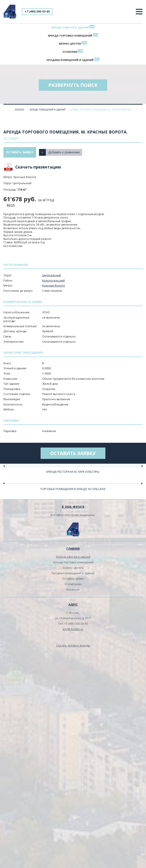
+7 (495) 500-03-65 (37, 11)
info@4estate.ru (73, 629)
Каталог (20, 110)
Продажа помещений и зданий (70, 60)
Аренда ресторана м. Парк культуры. (73, 472)
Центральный (52, 275)
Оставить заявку (20, 152)
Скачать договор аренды (73, 645)
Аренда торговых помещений (70, 36)
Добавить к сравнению (64, 152)
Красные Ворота (53, 286)
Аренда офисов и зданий (70, 27)
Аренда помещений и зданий (48, 110)
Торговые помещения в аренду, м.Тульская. (73, 489)
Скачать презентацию (38, 167)
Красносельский (53, 281)
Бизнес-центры (70, 44)
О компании (73, 584)
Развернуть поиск (73, 85)
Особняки (70, 52)
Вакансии (73, 590)
